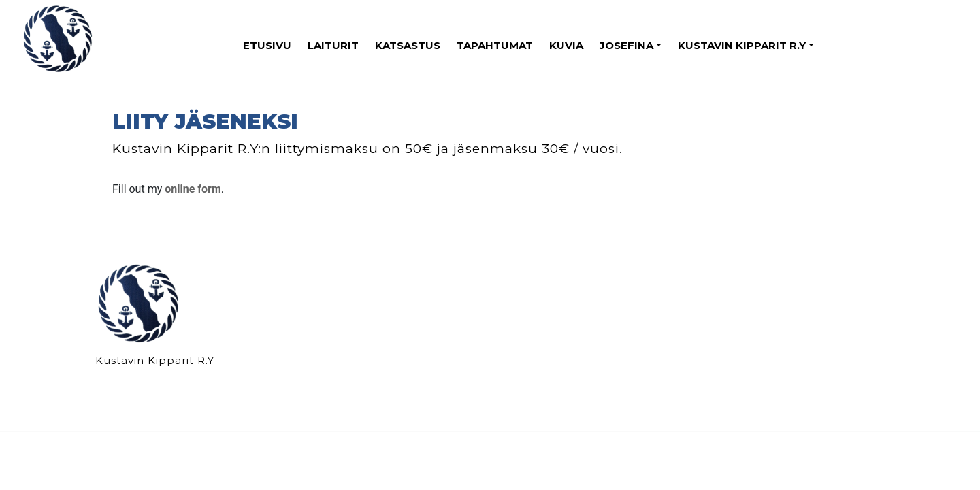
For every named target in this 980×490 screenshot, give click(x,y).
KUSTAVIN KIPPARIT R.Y (742, 45)
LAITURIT (333, 45)
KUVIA (566, 45)
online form (193, 189)
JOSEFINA (626, 45)
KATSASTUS (408, 45)
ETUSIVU (267, 45)
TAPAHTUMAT (495, 45)
